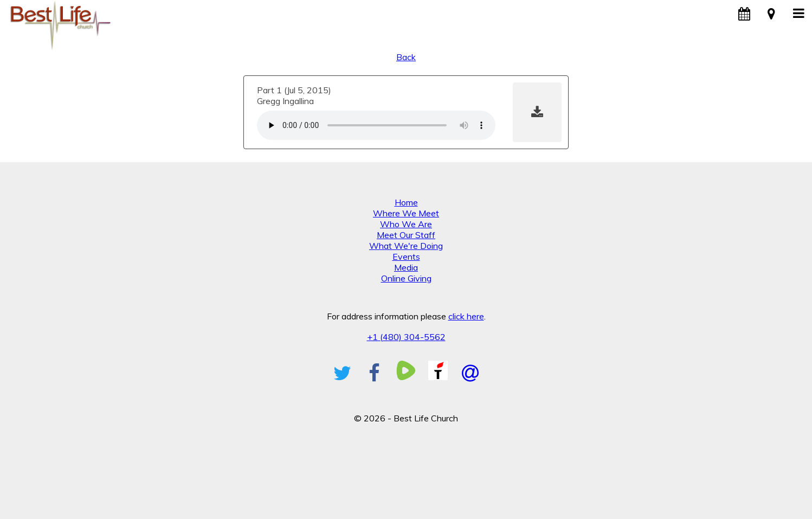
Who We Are (406, 224)
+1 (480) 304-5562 (406, 337)
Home (406, 202)
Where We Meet (406, 213)
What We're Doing (406, 246)
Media (406, 267)
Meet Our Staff (406, 235)
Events (406, 257)
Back (406, 57)
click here (466, 316)
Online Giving (406, 278)
